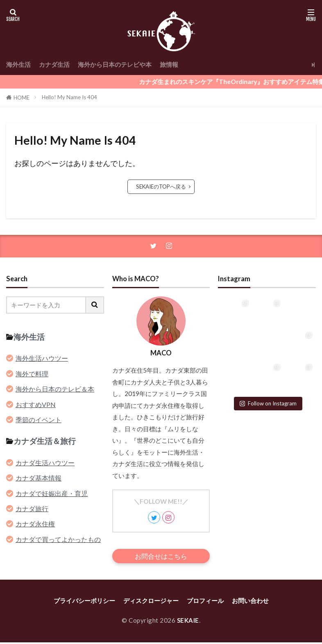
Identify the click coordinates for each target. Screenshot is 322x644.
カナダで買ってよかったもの (58, 540)
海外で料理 (32, 374)
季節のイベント (39, 420)
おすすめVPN (36, 405)
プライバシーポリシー (84, 603)
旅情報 (169, 64)
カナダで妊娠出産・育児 (52, 494)
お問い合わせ (250, 603)
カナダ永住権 (35, 525)
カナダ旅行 (32, 509)
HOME (22, 98)
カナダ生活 (54, 64)
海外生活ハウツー (42, 359)
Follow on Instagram (268, 403)
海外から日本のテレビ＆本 (55, 390)
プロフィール (205, 603)
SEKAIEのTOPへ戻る (161, 187)
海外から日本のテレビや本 (115, 64)
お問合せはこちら (161, 557)
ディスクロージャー (151, 603)
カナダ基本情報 (39, 479)
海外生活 (18, 64)
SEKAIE (188, 622)
